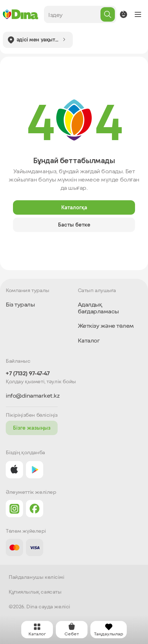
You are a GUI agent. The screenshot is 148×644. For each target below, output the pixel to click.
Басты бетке (74, 225)
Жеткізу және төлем (106, 325)
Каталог (89, 340)
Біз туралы (20, 304)
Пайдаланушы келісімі (37, 577)
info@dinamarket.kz (33, 395)
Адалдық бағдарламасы (98, 307)
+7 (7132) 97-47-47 (28, 373)
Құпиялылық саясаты (35, 592)
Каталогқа (74, 207)
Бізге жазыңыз (32, 428)
